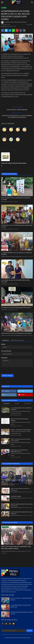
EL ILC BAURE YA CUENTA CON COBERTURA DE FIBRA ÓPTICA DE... (15, 281)
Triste (11, 144)
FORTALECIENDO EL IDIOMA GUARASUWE (17, 110)
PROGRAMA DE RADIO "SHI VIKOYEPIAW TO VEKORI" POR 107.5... (22, 613)
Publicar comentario (7, 376)
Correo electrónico (6, 351)
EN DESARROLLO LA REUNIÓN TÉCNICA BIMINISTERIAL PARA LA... (19, 451)
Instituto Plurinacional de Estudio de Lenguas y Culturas (21, 423)
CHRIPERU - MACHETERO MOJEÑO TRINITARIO (21, 430)
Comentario (4, 358)
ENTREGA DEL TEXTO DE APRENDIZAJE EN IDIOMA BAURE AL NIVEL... (17, 226)
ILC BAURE (4, 8)
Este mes (17, 403)
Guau (18, 144)
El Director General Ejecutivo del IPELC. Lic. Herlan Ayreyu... (20, 489)
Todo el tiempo (28, 403)
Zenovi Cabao (4, 202)
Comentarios (5, 340)
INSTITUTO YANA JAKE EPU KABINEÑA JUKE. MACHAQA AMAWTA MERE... (16, 547)
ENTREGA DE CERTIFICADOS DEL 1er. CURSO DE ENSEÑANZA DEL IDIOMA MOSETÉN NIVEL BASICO (17, 116)
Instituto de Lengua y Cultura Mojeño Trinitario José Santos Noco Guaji (20, 412)
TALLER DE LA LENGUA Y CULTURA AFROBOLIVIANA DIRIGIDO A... (21, 599)
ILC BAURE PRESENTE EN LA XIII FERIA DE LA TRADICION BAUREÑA (16, 254)
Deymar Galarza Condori (7, 484)
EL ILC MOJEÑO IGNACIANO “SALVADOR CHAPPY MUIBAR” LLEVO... (21, 606)
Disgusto (11, 134)
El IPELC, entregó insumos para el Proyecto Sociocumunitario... (21, 440)
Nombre (3, 344)
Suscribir (30, 631)
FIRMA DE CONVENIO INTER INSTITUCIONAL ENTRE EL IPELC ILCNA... (22, 505)
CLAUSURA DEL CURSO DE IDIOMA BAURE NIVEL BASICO (16, 308)
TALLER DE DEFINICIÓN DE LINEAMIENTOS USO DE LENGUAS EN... (22, 513)
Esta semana (6, 403)
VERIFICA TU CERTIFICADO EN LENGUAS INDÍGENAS (19, 420)
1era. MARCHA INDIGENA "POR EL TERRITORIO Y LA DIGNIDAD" (21, 409)
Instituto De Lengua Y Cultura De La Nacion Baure (14, 22)
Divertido (24, 134)
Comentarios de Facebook (17, 340)
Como (4, 134)
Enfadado (4, 144)
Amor (18, 134)
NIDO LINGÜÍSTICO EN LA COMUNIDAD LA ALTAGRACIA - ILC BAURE (16, 199)
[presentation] (11, 371)
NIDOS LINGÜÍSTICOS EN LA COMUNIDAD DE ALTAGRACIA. (17, 333)
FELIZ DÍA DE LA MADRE (16, 496)
